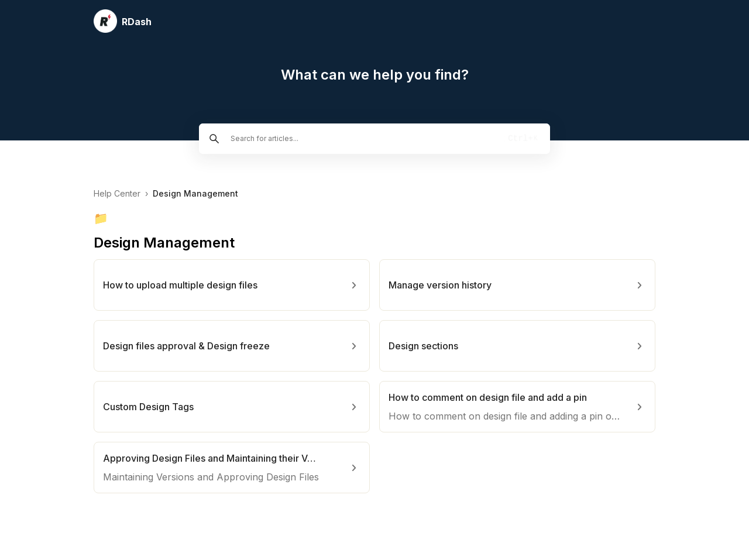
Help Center (117, 193)
